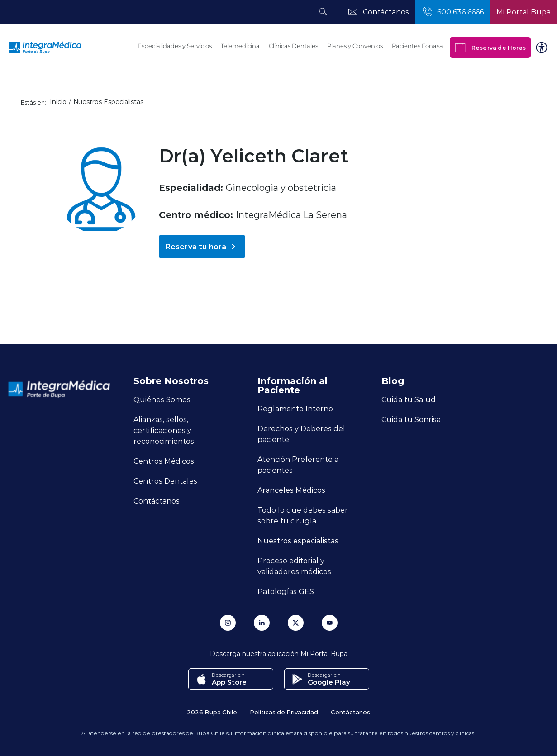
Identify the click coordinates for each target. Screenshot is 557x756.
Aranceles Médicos (291, 490)
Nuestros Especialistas (108, 102)
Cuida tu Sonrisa (411, 419)
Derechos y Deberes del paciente (301, 434)
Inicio (58, 102)
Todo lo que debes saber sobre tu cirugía (303, 515)
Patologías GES (286, 591)
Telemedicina (240, 46)
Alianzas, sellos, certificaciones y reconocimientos (164, 430)
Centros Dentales (165, 481)
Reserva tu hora (202, 247)
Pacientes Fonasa (417, 46)
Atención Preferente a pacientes (298, 464)
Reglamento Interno (295, 408)
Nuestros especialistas (298, 540)
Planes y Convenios (355, 46)
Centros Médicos (164, 461)
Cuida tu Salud (409, 399)
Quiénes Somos (162, 399)
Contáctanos (157, 501)
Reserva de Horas (490, 48)
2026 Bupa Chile (212, 712)
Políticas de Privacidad (284, 712)
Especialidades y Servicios (175, 46)
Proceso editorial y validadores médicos (294, 566)
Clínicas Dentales (293, 46)
